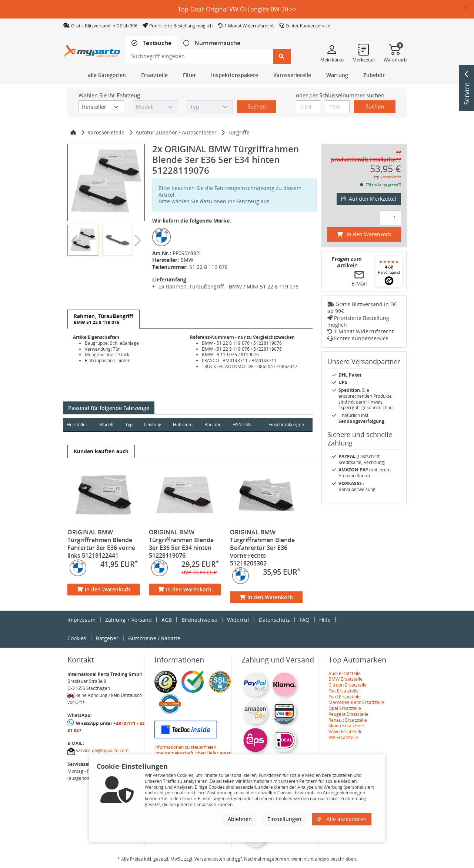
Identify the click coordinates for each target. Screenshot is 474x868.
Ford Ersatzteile (345, 697)
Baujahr (214, 425)
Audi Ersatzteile (345, 673)
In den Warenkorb (104, 589)
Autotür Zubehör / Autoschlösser (176, 132)
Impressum (81, 620)
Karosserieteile (106, 132)
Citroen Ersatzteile (348, 685)
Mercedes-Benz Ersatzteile (356, 702)
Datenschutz (274, 620)
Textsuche (156, 43)
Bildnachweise (199, 620)
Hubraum (184, 425)
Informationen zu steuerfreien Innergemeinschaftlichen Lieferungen (193, 750)
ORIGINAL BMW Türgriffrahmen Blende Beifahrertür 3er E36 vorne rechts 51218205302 (262, 548)
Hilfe (325, 620)
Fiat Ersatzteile (344, 691)
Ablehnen (240, 819)
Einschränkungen (286, 425)
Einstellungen (284, 819)
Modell (107, 425)
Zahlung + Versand (128, 620)
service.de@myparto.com (102, 750)
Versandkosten (391, 177)
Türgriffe (239, 132)
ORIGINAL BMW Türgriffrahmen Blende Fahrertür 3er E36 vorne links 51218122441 (101, 544)
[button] (469, 7)
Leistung (153, 425)
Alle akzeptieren (342, 819)
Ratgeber (107, 638)
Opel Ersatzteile (345, 708)
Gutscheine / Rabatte (154, 638)
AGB (167, 620)
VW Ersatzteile (343, 737)
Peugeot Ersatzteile (348, 714)
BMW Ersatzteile (346, 679)
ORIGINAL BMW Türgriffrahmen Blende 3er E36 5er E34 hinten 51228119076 (181, 544)
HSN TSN (243, 425)
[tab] (151, 43)
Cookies (77, 638)
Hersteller (77, 425)
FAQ (305, 620)
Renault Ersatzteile (348, 720)
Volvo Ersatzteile (346, 732)
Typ (129, 425)
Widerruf (238, 620)
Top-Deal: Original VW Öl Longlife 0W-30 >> (237, 9)
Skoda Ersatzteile (346, 726)
